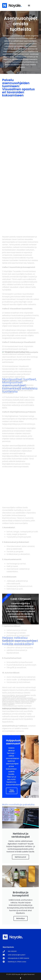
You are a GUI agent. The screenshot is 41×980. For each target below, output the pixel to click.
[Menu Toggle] (29, 5)
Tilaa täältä (12, 791)
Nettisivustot (20, 857)
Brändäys (21, 918)
